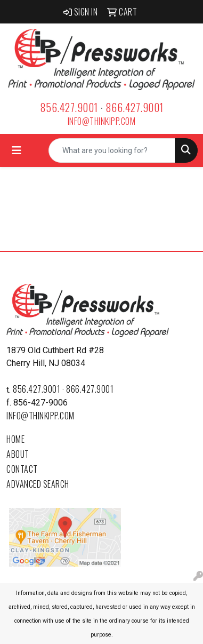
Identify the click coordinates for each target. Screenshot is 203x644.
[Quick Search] (112, 150)
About (18, 454)
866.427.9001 (135, 107)
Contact (22, 469)
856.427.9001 (69, 107)
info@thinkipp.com (102, 121)
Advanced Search (38, 484)
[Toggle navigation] (17, 150)
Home (15, 439)
